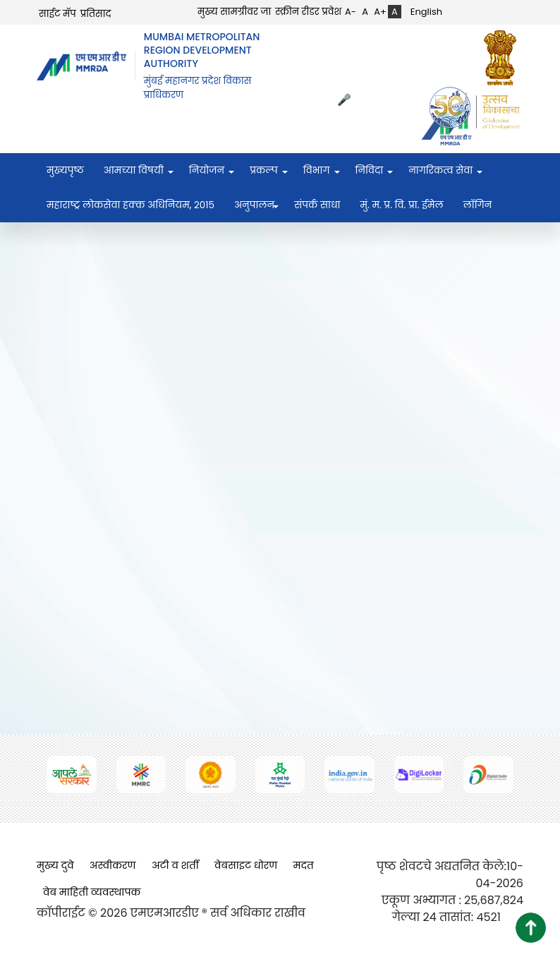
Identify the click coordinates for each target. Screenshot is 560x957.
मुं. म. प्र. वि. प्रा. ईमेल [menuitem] (401, 205)
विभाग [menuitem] (317, 170)
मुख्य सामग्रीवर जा (234, 12)
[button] (531, 928)
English (426, 12)
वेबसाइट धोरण (246, 865)
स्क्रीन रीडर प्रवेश (308, 12)
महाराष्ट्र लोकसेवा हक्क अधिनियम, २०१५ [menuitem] (130, 205)
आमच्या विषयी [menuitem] (134, 170)
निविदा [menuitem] (370, 170)
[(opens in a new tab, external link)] (504, 58)
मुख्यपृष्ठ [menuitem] (65, 170)
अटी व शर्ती (175, 865)
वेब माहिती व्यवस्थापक (92, 892)
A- (351, 12)
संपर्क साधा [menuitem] (317, 205)
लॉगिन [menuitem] (478, 205)
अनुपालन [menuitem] (254, 205)
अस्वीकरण (113, 865)
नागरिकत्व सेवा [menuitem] (440, 170)
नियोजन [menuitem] (207, 170)
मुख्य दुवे (55, 865)
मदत (304, 865)
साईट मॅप (57, 14)
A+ (380, 12)
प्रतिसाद (96, 14)
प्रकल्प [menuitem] (264, 170)
